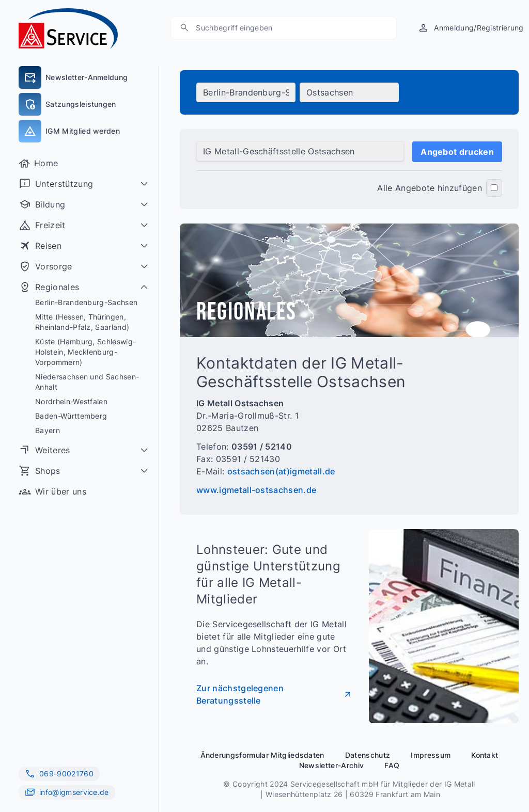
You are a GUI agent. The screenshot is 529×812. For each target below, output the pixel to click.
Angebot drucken (457, 152)
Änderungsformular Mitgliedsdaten (262, 755)
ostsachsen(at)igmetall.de (281, 471)
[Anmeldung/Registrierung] (470, 28)
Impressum (431, 755)
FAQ (392, 765)
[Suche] (184, 28)
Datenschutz (368, 755)
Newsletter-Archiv (331, 765)
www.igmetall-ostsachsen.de (256, 490)
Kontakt (485, 755)
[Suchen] (289, 28)
